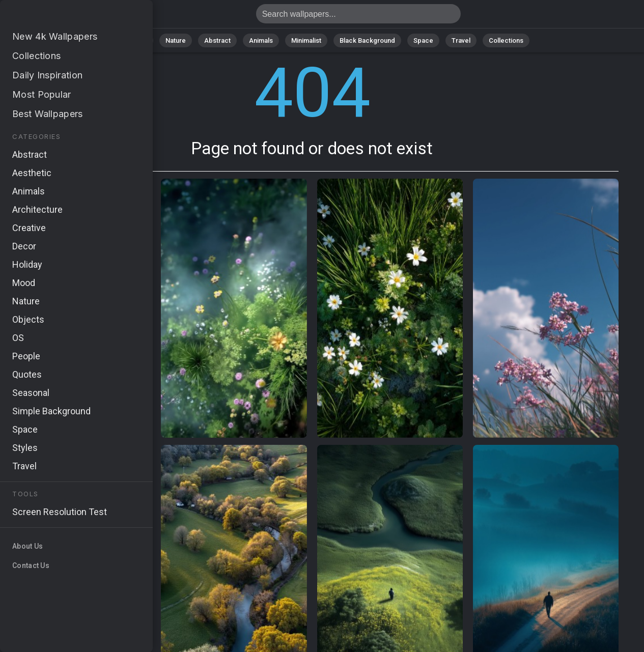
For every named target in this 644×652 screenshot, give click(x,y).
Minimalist (306, 40)
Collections (506, 40)
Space (423, 40)
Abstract (217, 40)
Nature (176, 40)
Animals (261, 40)
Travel (461, 40)
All (143, 40)
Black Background (367, 40)
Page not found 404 (61, 17)
